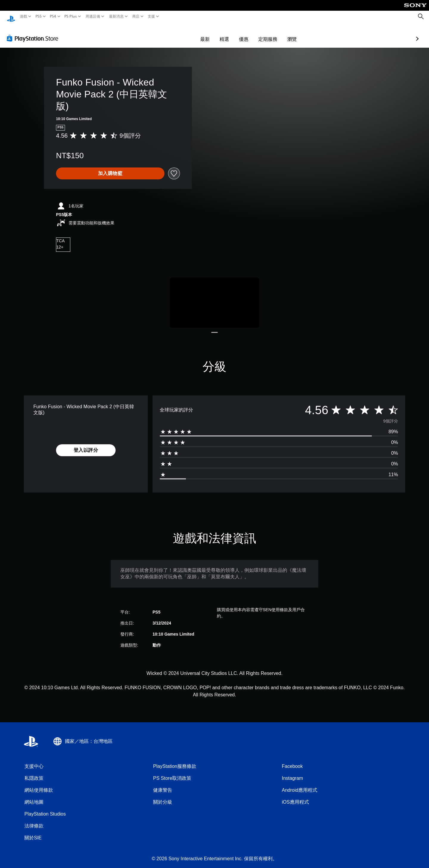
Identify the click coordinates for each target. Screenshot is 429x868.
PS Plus (71, 16)
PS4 (53, 16)
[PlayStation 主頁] (11, 17)
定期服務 (233, 33)
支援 (151, 16)
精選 (190, 33)
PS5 (38, 16)
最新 (170, 33)
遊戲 (24, 16)
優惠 (209, 33)
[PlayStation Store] (34, 32)
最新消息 (116, 16)
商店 (136, 16)
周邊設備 (93, 16)
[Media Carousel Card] (214, 297)
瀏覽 (257, 33)
